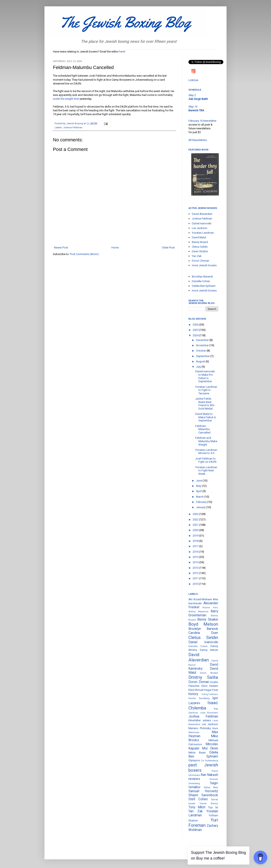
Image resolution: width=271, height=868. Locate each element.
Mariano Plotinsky (200, 728)
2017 (196, 546)
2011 (196, 578)
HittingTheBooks (210, 694)
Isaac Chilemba (203, 705)
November (203, 345)
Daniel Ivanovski (202, 223)
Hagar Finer (211, 690)
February (202, 502)
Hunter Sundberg (199, 698)
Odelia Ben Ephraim (204, 286)
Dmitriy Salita (203, 677)
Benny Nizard (200, 242)
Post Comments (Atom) (84, 254)
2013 (196, 568)
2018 (196, 541)
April (199, 491)
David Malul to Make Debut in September (206, 417)
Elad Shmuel (196, 690)
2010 (196, 584)
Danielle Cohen (201, 281)
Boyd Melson (203, 624)
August (201, 361)
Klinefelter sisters (200, 720)
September (203, 356)
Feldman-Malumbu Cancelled (203, 429)
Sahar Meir (211, 787)
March (200, 497)
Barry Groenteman (203, 613)
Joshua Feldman (73, 127)
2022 (196, 520)
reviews (194, 779)
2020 (196, 530)
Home (115, 248)
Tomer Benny (209, 803)
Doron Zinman (200, 261)
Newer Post (61, 248)
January (201, 507)
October (201, 351)
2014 (196, 562)
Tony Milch (197, 807)
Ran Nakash (209, 775)
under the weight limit (66, 99)
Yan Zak (197, 256)
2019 (196, 536)
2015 (196, 557)
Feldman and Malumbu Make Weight (206, 441)
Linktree (193, 80)
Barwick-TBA (196, 110)
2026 (196, 325)
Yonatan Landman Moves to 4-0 (206, 452)
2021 (196, 525)
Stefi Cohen (198, 799)
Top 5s (213, 807)
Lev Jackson (200, 228)
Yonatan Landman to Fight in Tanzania (206, 390)
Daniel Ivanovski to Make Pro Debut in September (205, 376)
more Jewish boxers (204, 265)
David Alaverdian (202, 214)
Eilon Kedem (210, 686)
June (199, 481)
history (193, 694)
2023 (196, 514)
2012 (196, 573)
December (203, 340)
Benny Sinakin (208, 620)
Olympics (194, 760)
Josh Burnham (209, 713)
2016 (196, 552)
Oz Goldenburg (210, 760)
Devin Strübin (200, 251)
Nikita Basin (197, 753)
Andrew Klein (210, 608)
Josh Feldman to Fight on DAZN (206, 460)
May (199, 486)
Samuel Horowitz (203, 791)
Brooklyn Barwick (202, 277)
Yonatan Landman (203, 233)
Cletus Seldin (200, 247)
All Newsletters (198, 140)
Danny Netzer (209, 650)
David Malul (199, 237)
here (122, 52)
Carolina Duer (203, 633)
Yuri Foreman (203, 823)
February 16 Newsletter (202, 121)
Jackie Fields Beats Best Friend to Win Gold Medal (205, 404)
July (199, 367)
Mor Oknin (210, 748)
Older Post (168, 248)
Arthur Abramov (198, 611)
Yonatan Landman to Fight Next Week (206, 471)
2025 (196, 330)
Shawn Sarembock (203, 795)
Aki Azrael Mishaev (200, 599)
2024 (196, 335)
